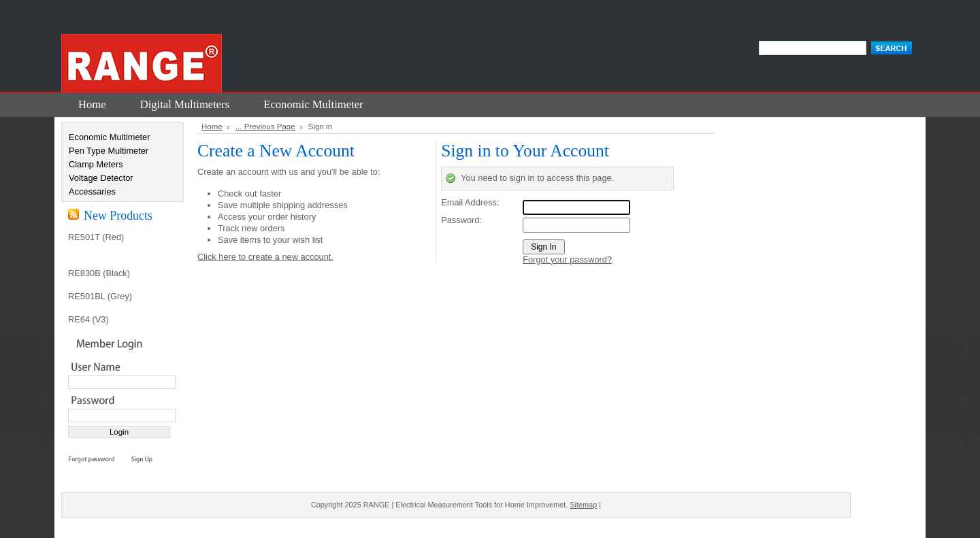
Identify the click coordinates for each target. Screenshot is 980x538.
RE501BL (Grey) (100, 296)
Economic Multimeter (109, 137)
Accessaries (92, 191)
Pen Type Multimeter (109, 151)
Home (212, 127)
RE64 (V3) (88, 319)
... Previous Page (265, 127)
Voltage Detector (101, 178)
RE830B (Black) (99, 273)
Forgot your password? (567, 259)
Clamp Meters (96, 164)
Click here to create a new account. (265, 257)
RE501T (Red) (96, 237)
